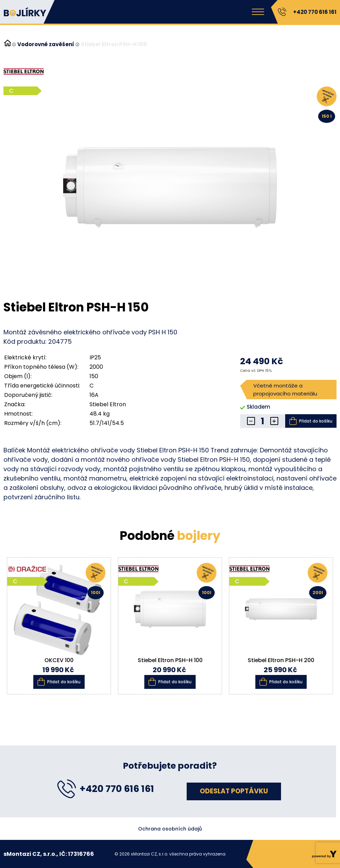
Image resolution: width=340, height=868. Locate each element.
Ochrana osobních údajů (170, 829)
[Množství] (263, 421)
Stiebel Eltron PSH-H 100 (169, 660)
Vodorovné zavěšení (46, 44)
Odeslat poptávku (229, 791)
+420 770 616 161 (101, 789)
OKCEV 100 (59, 660)
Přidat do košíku (316, 421)
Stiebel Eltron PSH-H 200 (281, 660)
